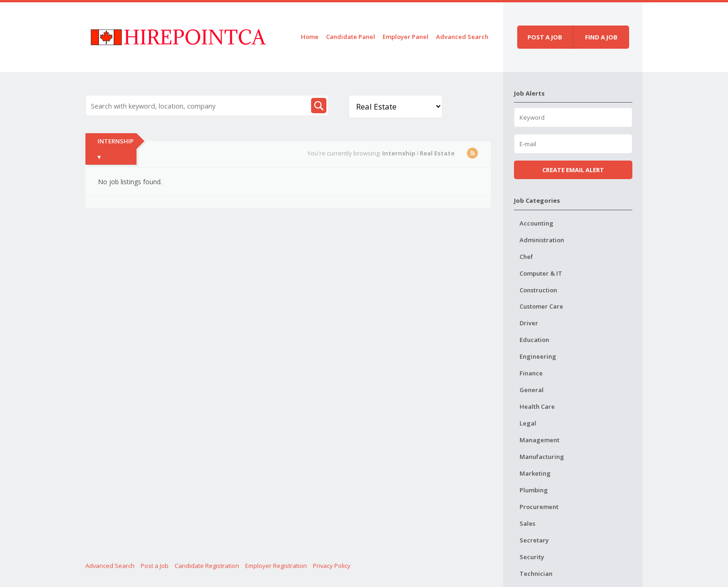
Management (539, 440)
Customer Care (541, 306)
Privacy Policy (332, 566)
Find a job (601, 37)
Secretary (534, 540)
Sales (527, 523)
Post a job (545, 37)
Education (534, 340)
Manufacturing (542, 457)
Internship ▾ (116, 149)
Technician (536, 574)
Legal (528, 423)
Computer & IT (541, 273)
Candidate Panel (351, 37)
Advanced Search (462, 37)
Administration (542, 240)
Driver (529, 323)
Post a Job (155, 566)
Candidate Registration (207, 566)
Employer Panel (406, 37)
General (532, 390)
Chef (526, 257)
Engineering (538, 356)
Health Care (537, 406)
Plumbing (534, 490)
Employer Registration (276, 566)
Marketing (535, 473)
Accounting (536, 223)
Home (310, 37)
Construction (538, 290)
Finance (531, 373)
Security (532, 557)
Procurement (539, 507)
